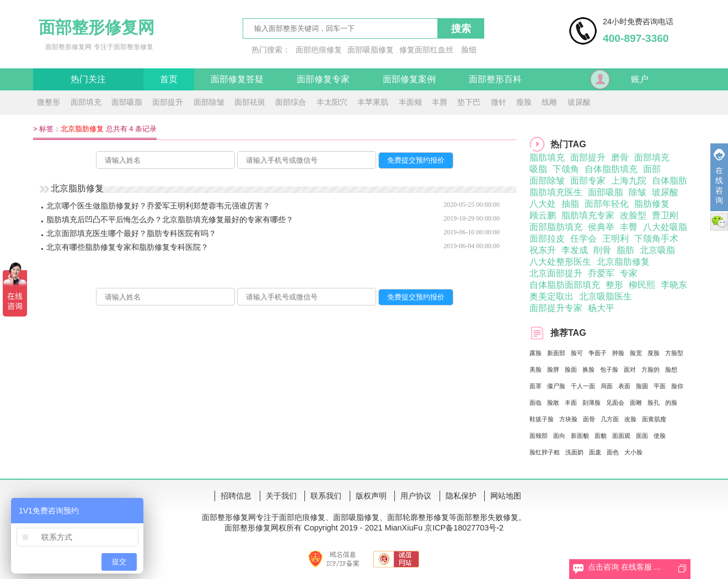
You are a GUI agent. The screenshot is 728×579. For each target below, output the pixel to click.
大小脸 (633, 452)
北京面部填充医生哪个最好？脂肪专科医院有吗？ (131, 233)
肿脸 (618, 353)
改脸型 (633, 215)
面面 (642, 436)
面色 (613, 452)
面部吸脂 (127, 102)
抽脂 (570, 204)
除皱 (638, 192)
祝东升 (543, 250)
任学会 (584, 238)
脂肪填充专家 (588, 215)
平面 (660, 386)
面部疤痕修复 (319, 50)
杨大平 (601, 308)
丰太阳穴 (332, 102)
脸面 (571, 369)
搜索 (461, 29)
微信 (719, 222)
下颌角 (566, 169)
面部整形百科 (495, 79)
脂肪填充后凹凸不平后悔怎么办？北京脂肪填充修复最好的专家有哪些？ (170, 219)
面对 (630, 369)
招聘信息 (236, 496)
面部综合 (291, 102)
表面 (624, 386)
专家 (629, 273)
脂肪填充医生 (556, 192)
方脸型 (674, 353)
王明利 (615, 238)
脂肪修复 (652, 204)
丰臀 (629, 227)
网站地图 (506, 496)
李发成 (575, 250)
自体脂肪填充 (611, 169)
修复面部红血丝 (426, 50)
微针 (499, 102)
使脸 (660, 436)
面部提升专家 (556, 308)
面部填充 (86, 102)
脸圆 (642, 386)
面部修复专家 (323, 79)
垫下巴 (469, 102)
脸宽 (636, 353)
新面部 (556, 353)
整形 (614, 285)
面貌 (601, 436)
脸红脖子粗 (545, 452)
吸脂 (538, 169)
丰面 (571, 403)
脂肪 (625, 250)
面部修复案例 (409, 79)
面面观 (621, 436)
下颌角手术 (656, 238)
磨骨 (620, 157)
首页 (169, 79)
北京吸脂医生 (606, 296)
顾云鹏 (543, 215)
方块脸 (568, 419)
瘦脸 (524, 102)
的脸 (671, 403)
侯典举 (601, 227)
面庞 (595, 452)
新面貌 (580, 436)
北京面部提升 (556, 273)
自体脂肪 (670, 181)
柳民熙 (642, 285)
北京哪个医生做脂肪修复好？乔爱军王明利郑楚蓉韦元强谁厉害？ (158, 206)
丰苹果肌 (373, 102)
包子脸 (609, 369)
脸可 (577, 353)
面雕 (636, 403)
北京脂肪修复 (623, 262)
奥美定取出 (552, 296)
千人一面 (583, 386)
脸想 (671, 369)
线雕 (549, 102)
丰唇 (440, 102)
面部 (652, 169)
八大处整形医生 (560, 262)
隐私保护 (461, 496)
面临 (536, 403)
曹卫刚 (665, 215)
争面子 (598, 353)
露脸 (536, 353)
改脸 (630, 419)
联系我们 (326, 496)
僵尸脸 (556, 386)
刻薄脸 (591, 403)
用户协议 (416, 496)
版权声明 (371, 496)
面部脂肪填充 (556, 227)
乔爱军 (601, 273)
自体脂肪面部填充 (565, 285)
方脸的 (651, 369)
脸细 (469, 50)
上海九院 (629, 181)
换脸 (588, 369)
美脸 (536, 369)
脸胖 (553, 369)
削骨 (602, 250)
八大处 (543, 204)
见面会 (615, 403)
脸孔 (654, 403)
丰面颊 (410, 102)
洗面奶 (574, 452)
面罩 (536, 386)
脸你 (677, 386)
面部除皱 (209, 102)
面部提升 (168, 102)
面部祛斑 (250, 102)
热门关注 (88, 79)
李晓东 (674, 285)
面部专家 (588, 181)
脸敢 (553, 403)
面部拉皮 (547, 238)
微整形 (49, 102)
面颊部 (539, 436)
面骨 (589, 419)
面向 (559, 436)
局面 (607, 386)
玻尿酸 (579, 102)
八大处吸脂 (665, 227)
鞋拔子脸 (542, 419)
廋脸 (654, 353)
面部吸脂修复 (371, 50)
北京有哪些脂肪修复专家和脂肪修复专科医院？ (127, 247)
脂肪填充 (547, 157)
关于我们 (281, 496)
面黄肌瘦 (654, 419)
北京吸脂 (657, 250)
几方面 (610, 419)
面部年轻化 (607, 204)
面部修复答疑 (237, 79)
